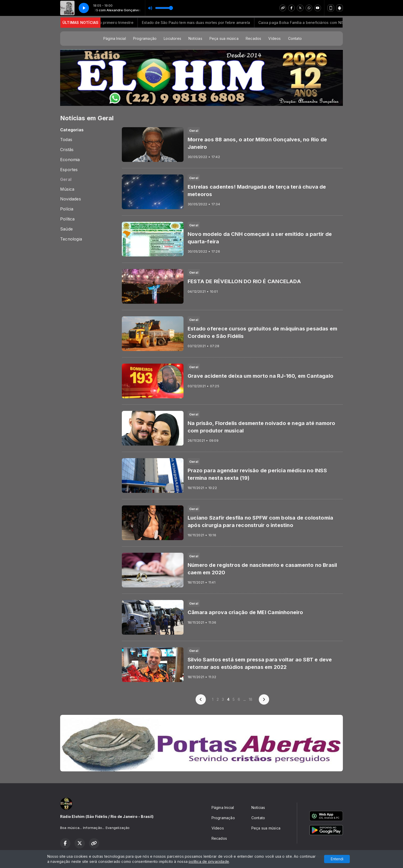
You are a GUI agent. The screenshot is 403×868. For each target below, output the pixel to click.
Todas (66, 140)
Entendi (337, 859)
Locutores (172, 38)
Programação (145, 38)
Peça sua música (224, 38)
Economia (70, 160)
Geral (66, 179)
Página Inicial (115, 38)
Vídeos (274, 38)
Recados (253, 38)
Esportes (69, 170)
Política (67, 219)
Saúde (66, 229)
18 (251, 699)
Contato (295, 38)
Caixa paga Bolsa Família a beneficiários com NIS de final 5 (320, 22)
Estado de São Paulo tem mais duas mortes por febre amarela (207, 22)
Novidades (71, 199)
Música (67, 189)
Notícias (195, 38)
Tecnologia (71, 239)
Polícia (67, 209)
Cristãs (67, 150)
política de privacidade (209, 861)
